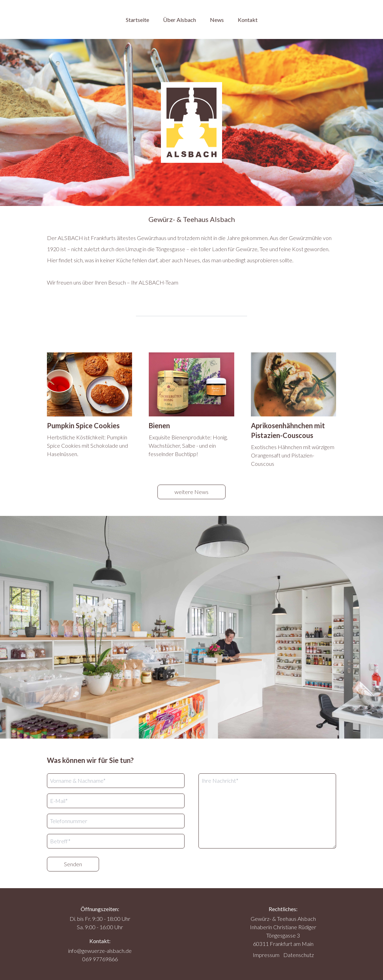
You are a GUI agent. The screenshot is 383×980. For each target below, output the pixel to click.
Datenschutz (299, 955)
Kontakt (248, 20)
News (217, 20)
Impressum (266, 955)
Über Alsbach (180, 20)
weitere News (191, 492)
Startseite (137, 20)
